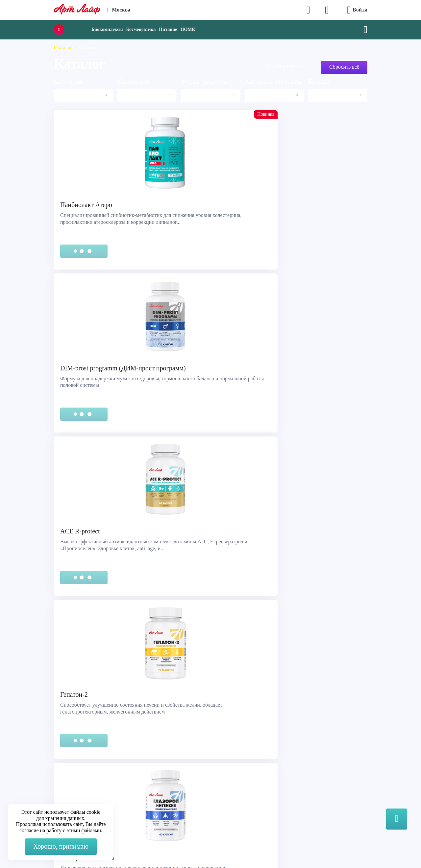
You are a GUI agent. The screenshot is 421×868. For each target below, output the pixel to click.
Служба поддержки (37, 764)
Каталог (227, 772)
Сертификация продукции (45, 780)
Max (132, 767)
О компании (231, 764)
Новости (227, 780)
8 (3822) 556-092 (343, 849)
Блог (223, 797)
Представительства (37, 789)
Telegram (137, 780)
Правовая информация (40, 772)
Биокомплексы (107, 29)
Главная (62, 47)
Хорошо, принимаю (61, 846)
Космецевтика (141, 29)
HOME (188, 29)
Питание (168, 29)
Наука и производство (243, 789)
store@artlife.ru (144, 794)
